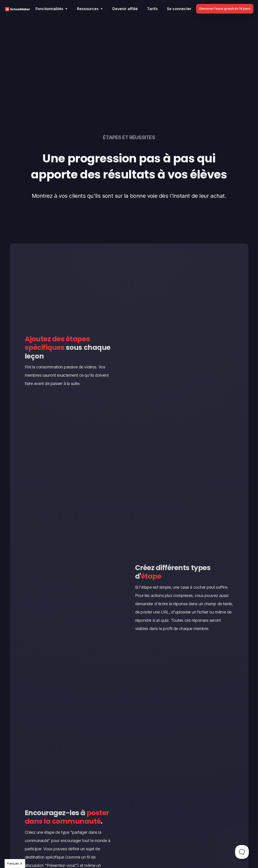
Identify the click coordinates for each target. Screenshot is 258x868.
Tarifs (152, 9)
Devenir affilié (125, 9)
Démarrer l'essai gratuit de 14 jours (225, 9)
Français (13, 863)
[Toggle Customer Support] (242, 852)
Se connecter (179, 9)
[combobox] (15, 864)
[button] (52, 9)
